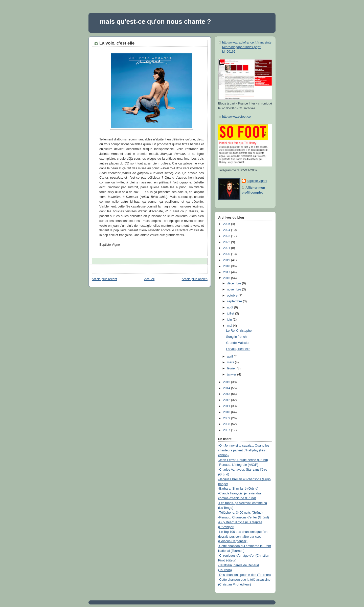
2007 (227, 430)
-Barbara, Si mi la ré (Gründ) (238, 489)
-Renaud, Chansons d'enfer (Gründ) (244, 517)
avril (230, 357)
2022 (227, 242)
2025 (227, 224)
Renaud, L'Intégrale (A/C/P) (239, 465)
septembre (235, 301)
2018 (227, 266)
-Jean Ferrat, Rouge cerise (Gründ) (243, 460)
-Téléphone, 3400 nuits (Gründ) (240, 513)
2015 (227, 382)
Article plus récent (104, 279)
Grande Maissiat (238, 343)
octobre (233, 296)
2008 (227, 424)
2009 (227, 418)
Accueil (150, 279)
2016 (227, 278)
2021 (227, 248)
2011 (227, 406)
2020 (227, 254)
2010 (227, 412)
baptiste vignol (257, 181)
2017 (227, 272)
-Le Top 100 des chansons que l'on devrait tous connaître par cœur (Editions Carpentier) (243, 537)
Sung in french (236, 337)
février (232, 368)
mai (230, 326)
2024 (227, 230)
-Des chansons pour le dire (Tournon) (244, 575)
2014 (227, 388)
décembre (235, 283)
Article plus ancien (195, 279)
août (231, 307)
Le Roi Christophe (239, 331)
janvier (232, 374)
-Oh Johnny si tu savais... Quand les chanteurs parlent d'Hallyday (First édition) (244, 450)
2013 (227, 394)
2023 (227, 236)
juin (230, 320)
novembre (235, 289)
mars (231, 362)
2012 (227, 400)
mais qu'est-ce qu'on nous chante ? (155, 22)
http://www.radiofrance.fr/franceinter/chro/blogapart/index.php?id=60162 (247, 47)
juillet (231, 313)
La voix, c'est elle (117, 43)
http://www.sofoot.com (238, 117)
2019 (227, 260)
